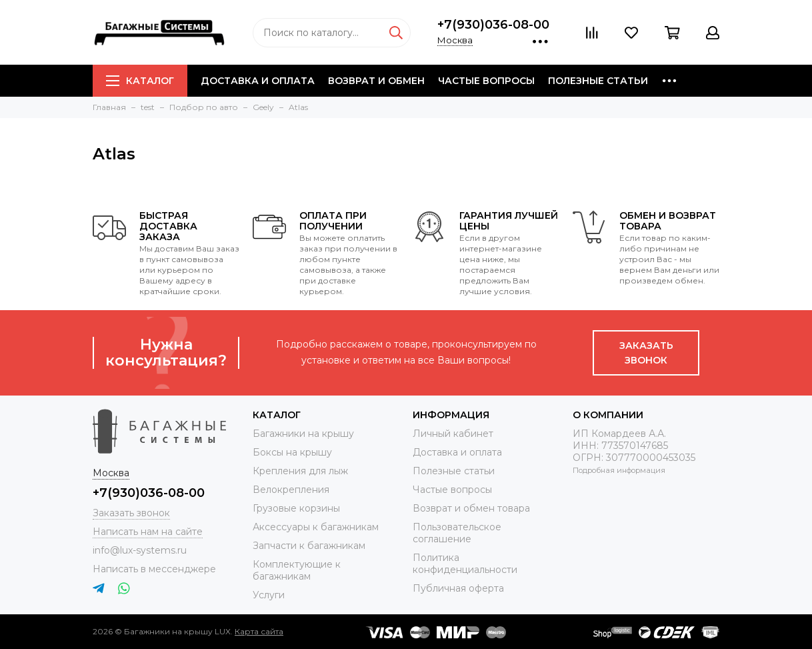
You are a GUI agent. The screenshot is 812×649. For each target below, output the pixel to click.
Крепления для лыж (300, 471)
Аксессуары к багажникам (316, 527)
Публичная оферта (458, 588)
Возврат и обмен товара (471, 508)
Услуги (269, 595)
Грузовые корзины (296, 508)
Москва (455, 40)
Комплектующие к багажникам (297, 570)
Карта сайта (259, 631)
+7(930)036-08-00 (493, 25)
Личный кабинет (453, 434)
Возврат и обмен (376, 81)
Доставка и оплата (258, 81)
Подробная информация (619, 470)
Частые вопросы (486, 81)
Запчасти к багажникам (309, 546)
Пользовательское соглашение (457, 533)
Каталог (140, 81)
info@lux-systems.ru (140, 550)
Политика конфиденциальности (465, 564)
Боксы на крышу (292, 452)
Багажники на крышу (303, 434)
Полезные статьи (598, 81)
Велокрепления (291, 490)
